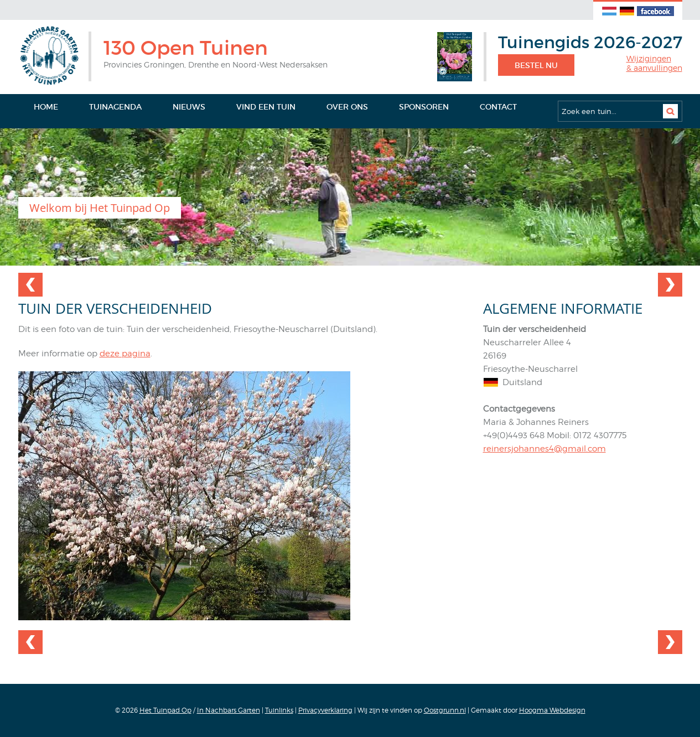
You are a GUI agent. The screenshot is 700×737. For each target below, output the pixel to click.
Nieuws (189, 107)
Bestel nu (536, 65)
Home (46, 107)
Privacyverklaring (325, 710)
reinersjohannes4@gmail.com (545, 449)
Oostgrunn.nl (445, 710)
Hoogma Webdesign (552, 710)
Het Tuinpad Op (165, 710)
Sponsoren (424, 107)
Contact (498, 107)
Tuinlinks (279, 710)
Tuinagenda (115, 107)
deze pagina (125, 354)
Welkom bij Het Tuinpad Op (100, 208)
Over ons (347, 107)
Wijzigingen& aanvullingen (654, 63)
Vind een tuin (266, 107)
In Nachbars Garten (229, 710)
